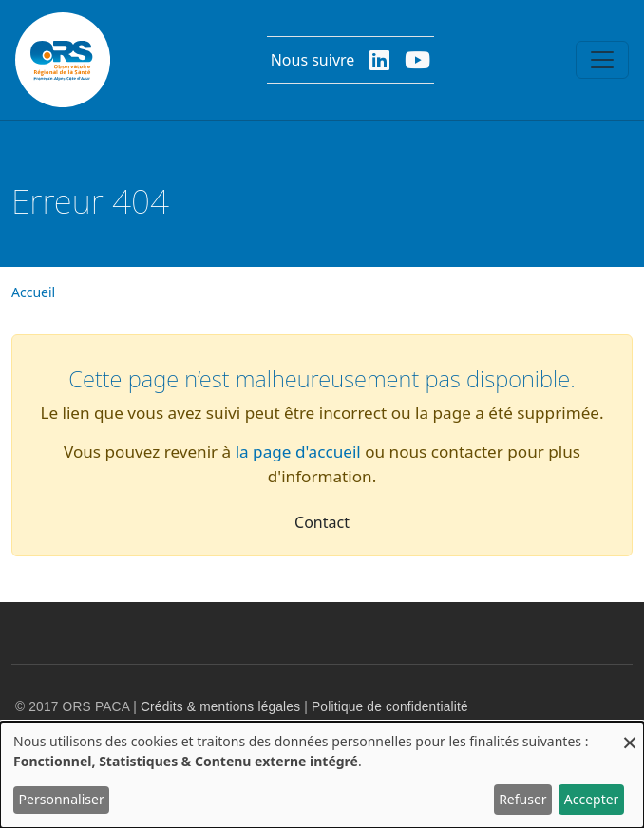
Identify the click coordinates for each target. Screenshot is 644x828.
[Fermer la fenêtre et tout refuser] (630, 734)
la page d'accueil (298, 452)
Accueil (33, 292)
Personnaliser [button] (62, 799)
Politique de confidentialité (390, 707)
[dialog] (322, 775)
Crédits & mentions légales (220, 707)
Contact (322, 522)
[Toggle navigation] (602, 60)
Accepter (592, 799)
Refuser (522, 799)
